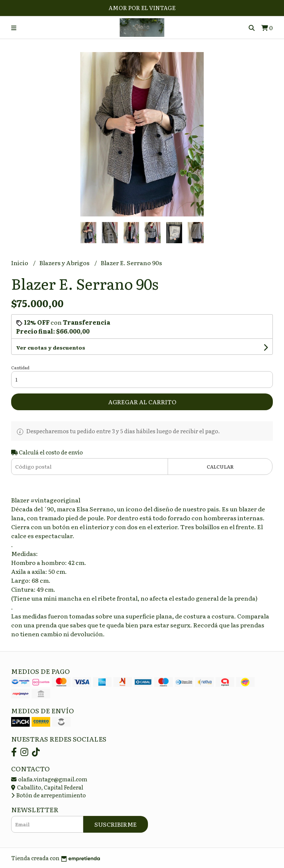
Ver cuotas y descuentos (51, 347)
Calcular (220, 467)
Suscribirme (116, 824)
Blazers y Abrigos (65, 263)
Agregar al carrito (142, 402)
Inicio (20, 263)
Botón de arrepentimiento (49, 795)
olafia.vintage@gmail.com (49, 779)
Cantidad (20, 367)
